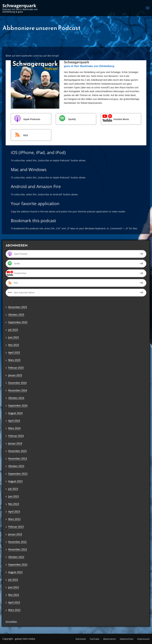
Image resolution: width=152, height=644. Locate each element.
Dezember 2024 (17, 383)
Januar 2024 (15, 443)
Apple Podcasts (26, 119)
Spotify (66, 119)
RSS (20, 135)
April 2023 (14, 511)
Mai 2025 (14, 345)
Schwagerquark (19, 6)
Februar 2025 (16, 368)
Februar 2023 (16, 527)
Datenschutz (127, 639)
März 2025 (14, 360)
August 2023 (15, 481)
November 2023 (18, 458)
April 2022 (14, 602)
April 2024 (14, 421)
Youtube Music (115, 119)
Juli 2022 (13, 580)
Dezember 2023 (17, 451)
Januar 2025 (15, 375)
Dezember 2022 (17, 542)
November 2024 (18, 390)
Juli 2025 (13, 330)
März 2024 (14, 428)
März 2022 (14, 610)
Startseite (81, 639)
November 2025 (18, 307)
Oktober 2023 (16, 466)
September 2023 (18, 474)
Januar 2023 (15, 534)
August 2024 (15, 413)
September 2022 (18, 564)
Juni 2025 (14, 337)
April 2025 (14, 352)
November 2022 (18, 549)
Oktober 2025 (16, 315)
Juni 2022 (14, 587)
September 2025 (18, 322)
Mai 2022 (14, 595)
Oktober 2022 (16, 557)
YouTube (95, 639)
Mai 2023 (14, 504)
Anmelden (11, 621)
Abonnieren (110, 639)
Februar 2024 (16, 436)
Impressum (143, 639)
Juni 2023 (14, 496)
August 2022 (15, 572)
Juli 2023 (13, 489)
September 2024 (18, 405)
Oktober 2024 (16, 398)
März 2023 (14, 519)
